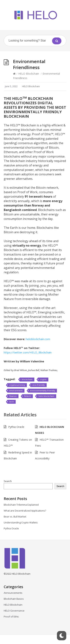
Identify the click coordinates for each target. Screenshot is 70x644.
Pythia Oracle (16, 427)
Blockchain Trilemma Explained (22, 505)
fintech (28, 396)
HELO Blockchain (29, 74)
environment (16, 390)
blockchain (27, 379)
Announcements (13, 593)
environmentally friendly (43, 390)
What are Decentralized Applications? (25, 511)
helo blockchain (46, 396)
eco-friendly (39, 385)
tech (12, 402)
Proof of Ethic (11, 617)
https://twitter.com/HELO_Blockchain (28, 352)
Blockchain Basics (14, 599)
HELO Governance (14, 611)
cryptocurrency (17, 385)
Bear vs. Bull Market (15, 517)
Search (8, 481)
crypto (43, 379)
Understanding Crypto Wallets (21, 522)
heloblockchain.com (38, 339)
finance (13, 396)
